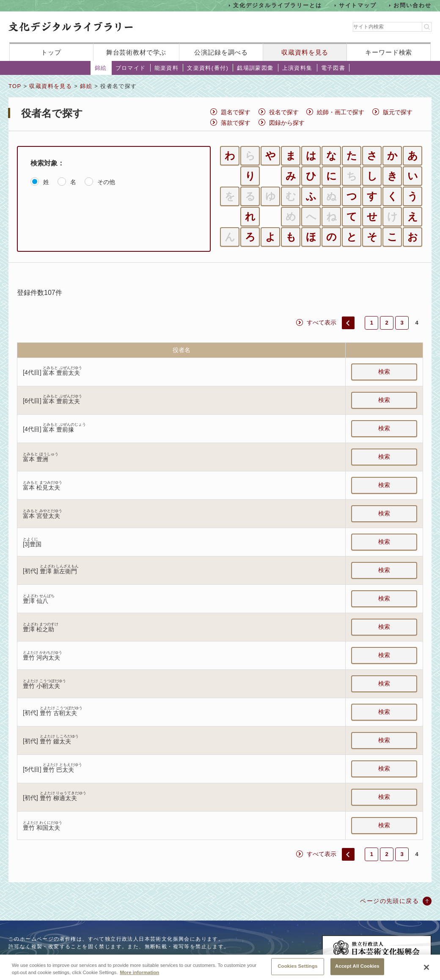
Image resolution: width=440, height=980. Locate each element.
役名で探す (284, 112)
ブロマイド (131, 68)
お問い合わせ (412, 5)
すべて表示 (322, 322)
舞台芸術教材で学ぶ (136, 52)
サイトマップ (358, 5)
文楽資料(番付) (208, 68)
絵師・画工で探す (341, 112)
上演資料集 (297, 68)
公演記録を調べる (221, 52)
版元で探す (398, 112)
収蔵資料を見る (305, 52)
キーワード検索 (389, 52)
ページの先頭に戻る (389, 901)
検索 (384, 372)
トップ (51, 52)
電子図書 (333, 68)
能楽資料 (167, 68)
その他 (106, 182)
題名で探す (236, 112)
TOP (15, 86)
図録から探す (287, 123)
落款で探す (236, 123)
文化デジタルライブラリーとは (277, 5)
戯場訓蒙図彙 (255, 68)
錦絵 (101, 68)
